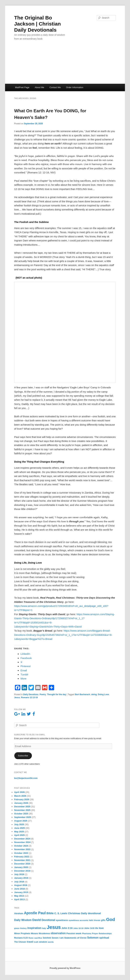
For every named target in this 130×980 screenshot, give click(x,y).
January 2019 (21, 878)
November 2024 (22, 842)
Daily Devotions (31, 694)
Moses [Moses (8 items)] (35, 933)
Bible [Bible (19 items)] (50, 913)
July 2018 (19, 882)
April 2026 (19, 792)
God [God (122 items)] (111, 919)
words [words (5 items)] (51, 942)
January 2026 (21, 803)
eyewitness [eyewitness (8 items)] (62, 920)
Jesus (17, 698)
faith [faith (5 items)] (91, 920)
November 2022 (22, 849)
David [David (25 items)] (37, 920)
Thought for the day (57, 694)
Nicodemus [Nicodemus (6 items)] (44, 933)
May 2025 (19, 832)
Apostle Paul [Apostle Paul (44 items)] (35, 913)
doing (94, 694)
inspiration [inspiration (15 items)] (34, 928)
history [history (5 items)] (23, 928)
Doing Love (103, 694)
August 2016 (21, 885)
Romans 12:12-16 (30, 698)
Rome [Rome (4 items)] (31, 938)
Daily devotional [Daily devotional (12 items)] (91, 913)
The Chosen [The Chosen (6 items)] (20, 942)
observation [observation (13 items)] (58, 933)
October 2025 (21, 814)
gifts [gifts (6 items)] (103, 920)
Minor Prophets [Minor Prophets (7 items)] (22, 933)
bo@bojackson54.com (26, 778)
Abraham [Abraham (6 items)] (19, 914)
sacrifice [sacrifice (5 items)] (38, 938)
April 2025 (19, 835)
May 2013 (19, 896)
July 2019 (19, 874)
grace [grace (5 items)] (17, 928)
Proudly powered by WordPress (65, 968)
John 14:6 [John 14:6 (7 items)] (89, 928)
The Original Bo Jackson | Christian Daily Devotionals (37, 24)
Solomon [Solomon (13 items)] (93, 938)
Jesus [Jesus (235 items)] (54, 927)
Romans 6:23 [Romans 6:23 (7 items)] (21, 938)
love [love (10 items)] (101, 928)
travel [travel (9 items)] (30, 942)
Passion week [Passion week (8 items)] (74, 933)
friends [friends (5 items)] (97, 920)
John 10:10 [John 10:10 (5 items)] (78, 928)
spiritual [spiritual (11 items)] (104, 938)
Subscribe (23, 756)
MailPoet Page (22, 87)
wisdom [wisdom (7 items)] (43, 942)
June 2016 (20, 889)
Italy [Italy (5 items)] (44, 928)
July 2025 (19, 824)
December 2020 (22, 864)
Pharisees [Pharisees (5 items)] (87, 933)
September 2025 (23, 817)
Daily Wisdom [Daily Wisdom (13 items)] (23, 920)
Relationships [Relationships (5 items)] (105, 933)
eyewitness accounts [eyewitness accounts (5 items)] (79, 920)
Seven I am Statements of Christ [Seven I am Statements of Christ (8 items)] (69, 938)
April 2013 (19, 899)
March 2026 (20, 796)
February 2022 (22, 857)
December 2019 (22, 871)
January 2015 (21, 892)
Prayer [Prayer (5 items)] (95, 933)
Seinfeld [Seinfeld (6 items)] (47, 938)
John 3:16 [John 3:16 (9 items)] (67, 928)
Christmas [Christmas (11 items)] (74, 913)
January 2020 (21, 867)
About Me (39, 87)
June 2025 (20, 828)
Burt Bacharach (83, 694)
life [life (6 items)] (97, 928)
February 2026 (22, 799)
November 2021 (22, 860)
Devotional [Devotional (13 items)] (48, 920)
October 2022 (21, 853)
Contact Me (55, 87)
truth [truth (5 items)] (36, 942)
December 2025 (22, 807)
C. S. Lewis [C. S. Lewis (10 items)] (61, 913)
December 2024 (22, 839)
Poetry (43, 694)
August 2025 (21, 821)
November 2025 (22, 810)
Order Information (75, 87)
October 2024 (21, 846)
